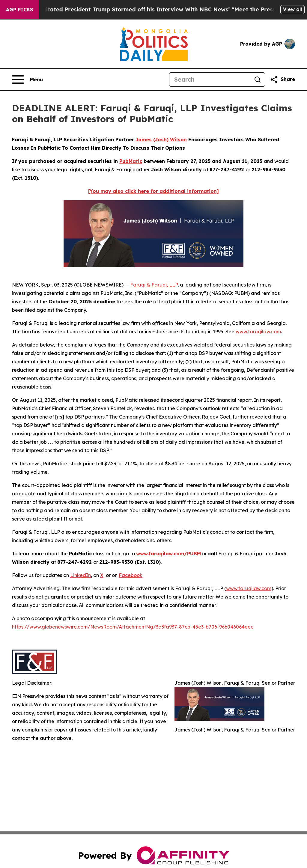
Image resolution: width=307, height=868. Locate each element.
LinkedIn (80, 575)
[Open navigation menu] (27, 80)
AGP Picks (19, 10)
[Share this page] (282, 80)
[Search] (210, 80)
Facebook (131, 575)
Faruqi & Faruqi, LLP (154, 285)
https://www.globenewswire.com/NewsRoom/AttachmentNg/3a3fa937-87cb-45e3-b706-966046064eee (133, 627)
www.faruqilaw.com (258, 332)
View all (292, 9)
